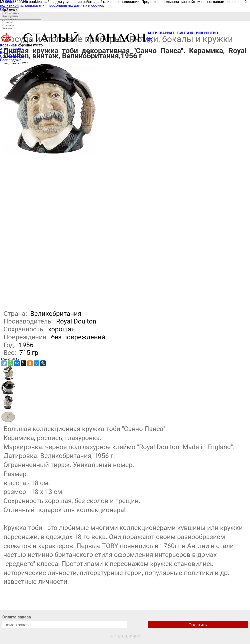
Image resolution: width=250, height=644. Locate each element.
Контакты (9, 28)
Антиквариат (11, 49)
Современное (12, 56)
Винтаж (7, 53)
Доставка (9, 19)
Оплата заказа (17, 617)
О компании (11, 13)
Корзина (7, 45)
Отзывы (8, 25)
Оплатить (198, 625)
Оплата (7, 22)
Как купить (10, 16)
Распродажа (11, 60)
